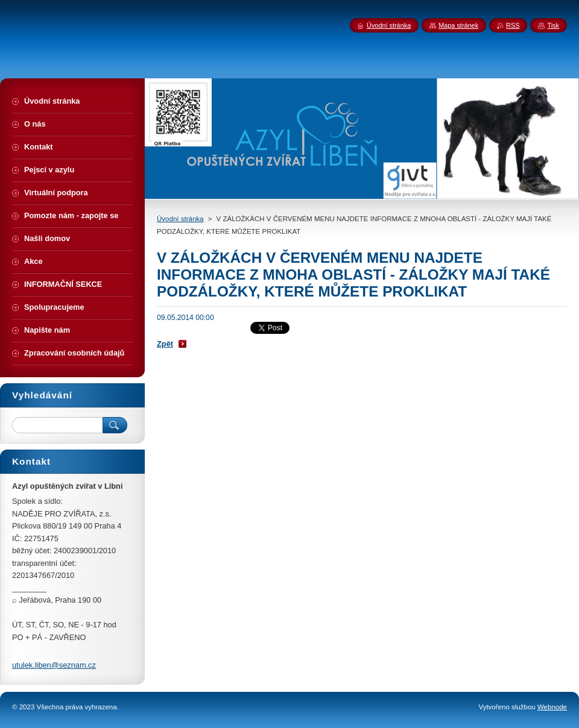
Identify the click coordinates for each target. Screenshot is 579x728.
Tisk (553, 25)
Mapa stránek (458, 25)
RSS (513, 25)
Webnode (552, 707)
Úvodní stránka (180, 219)
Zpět (165, 344)
